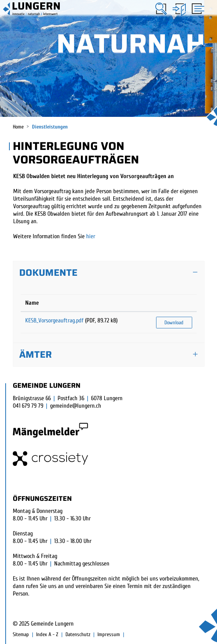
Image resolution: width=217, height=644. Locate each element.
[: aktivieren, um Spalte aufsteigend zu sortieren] (174, 303)
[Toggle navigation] (197, 10)
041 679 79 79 (28, 406)
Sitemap (21, 634)
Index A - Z (47, 634)
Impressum (109, 634)
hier (91, 236)
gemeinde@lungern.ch (76, 406)
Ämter (36, 355)
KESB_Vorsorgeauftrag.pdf (54, 320)
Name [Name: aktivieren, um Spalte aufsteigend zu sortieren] (32, 303)
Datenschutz (78, 634)
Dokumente (48, 273)
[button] (161, 9)
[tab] (109, 273)
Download (174, 323)
